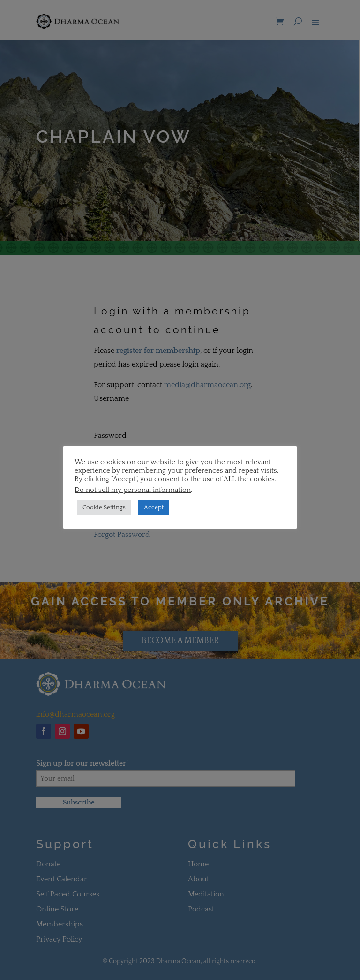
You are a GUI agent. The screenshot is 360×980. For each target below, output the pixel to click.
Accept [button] (154, 507)
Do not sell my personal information (133, 490)
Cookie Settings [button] (104, 507)
